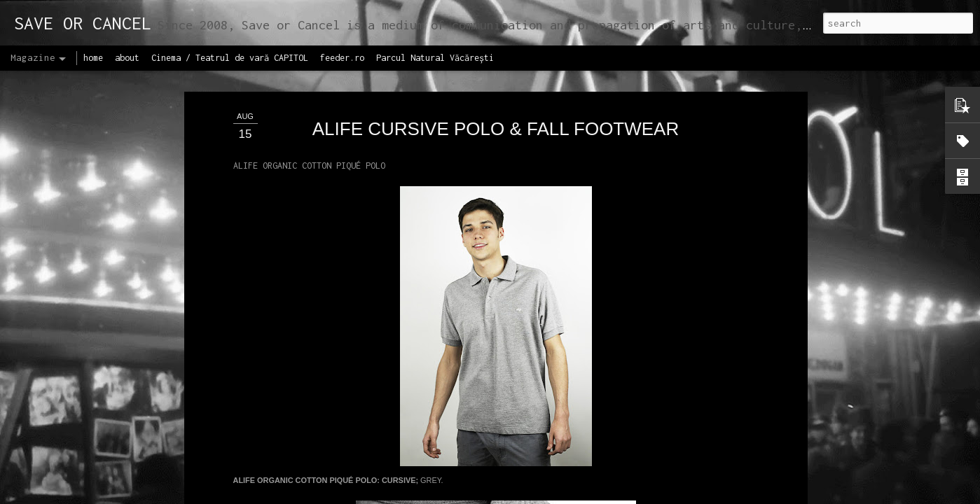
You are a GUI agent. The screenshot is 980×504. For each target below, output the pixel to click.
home (93, 58)
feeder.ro (342, 58)
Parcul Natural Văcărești (435, 58)
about (127, 58)
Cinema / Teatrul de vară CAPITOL (230, 58)
